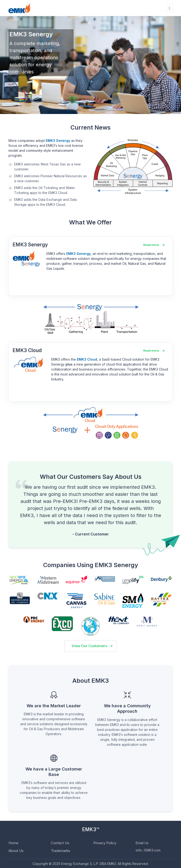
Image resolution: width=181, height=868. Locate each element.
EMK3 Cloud (27, 350)
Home (13, 843)
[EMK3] (20, 8)
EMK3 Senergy (30, 245)
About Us (16, 851)
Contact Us (60, 843)
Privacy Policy (105, 843)
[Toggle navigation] (170, 8)
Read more (151, 245)
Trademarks (61, 851)
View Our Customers (89, 646)
